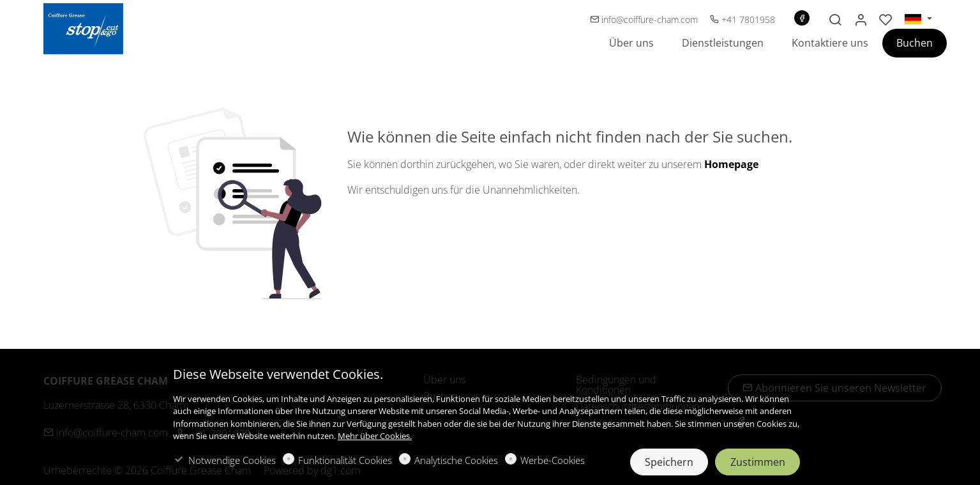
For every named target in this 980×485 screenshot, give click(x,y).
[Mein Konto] (861, 20)
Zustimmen (758, 462)
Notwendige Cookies (232, 460)
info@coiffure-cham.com (645, 19)
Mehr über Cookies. (375, 436)
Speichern (669, 462)
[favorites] (886, 20)
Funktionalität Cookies (345, 460)
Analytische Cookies (456, 460)
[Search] (835, 20)
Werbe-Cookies (553, 460)
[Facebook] (802, 18)
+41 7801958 (743, 19)
